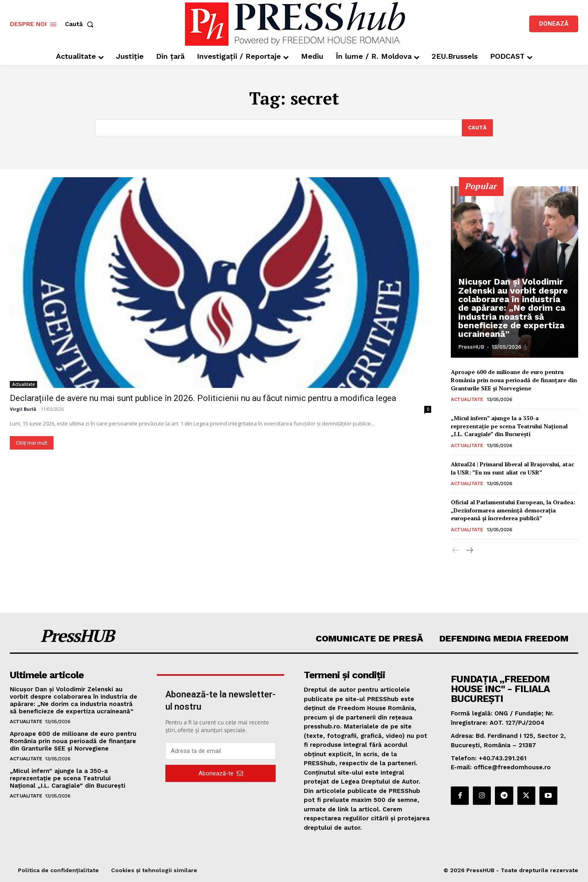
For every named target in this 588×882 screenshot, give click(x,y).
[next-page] (469, 551)
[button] (81, 24)
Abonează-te (221, 773)
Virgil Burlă (23, 409)
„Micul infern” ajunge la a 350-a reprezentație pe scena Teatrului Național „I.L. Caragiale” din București (509, 426)
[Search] (477, 128)
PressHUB (471, 347)
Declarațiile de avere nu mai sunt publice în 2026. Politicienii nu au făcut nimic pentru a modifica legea (203, 398)
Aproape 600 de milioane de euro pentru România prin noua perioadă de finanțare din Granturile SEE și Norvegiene (514, 380)
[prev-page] (456, 551)
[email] (220, 751)
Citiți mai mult (32, 443)
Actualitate (23, 384)
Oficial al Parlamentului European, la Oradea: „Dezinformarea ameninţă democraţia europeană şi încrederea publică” (513, 510)
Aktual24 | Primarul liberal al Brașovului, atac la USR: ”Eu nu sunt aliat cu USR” (512, 468)
